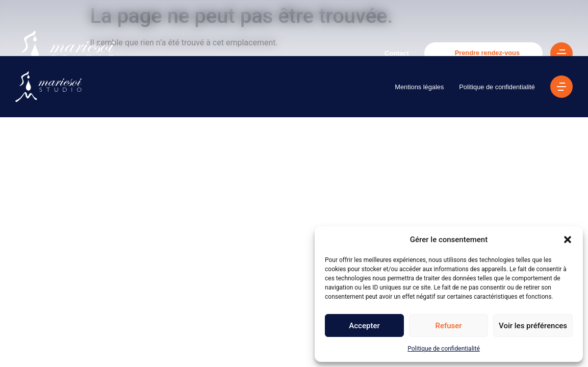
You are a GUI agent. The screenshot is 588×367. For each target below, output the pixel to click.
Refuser (448, 326)
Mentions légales (419, 87)
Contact (397, 53)
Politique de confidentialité (444, 349)
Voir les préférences (533, 326)
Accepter (364, 326)
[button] (568, 240)
